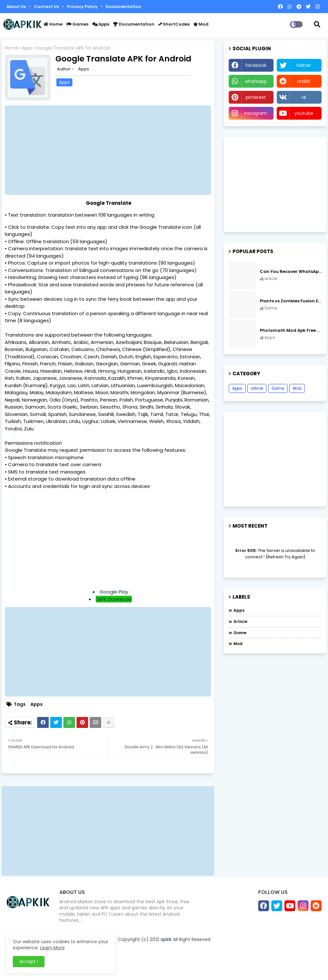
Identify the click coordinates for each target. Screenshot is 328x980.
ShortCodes (174, 24)
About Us (17, 7)
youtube (304, 113)
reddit (304, 81)
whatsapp (256, 81)
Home (53, 24)
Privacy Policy (83, 7)
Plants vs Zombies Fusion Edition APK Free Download (291, 301)
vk (304, 97)
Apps (101, 24)
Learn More (52, 948)
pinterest (256, 97)
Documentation (123, 7)
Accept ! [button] (29, 961)
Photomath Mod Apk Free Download (291, 331)
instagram (256, 113)
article (257, 388)
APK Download (115, 599)
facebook (256, 65)
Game (278, 388)
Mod (201, 24)
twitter (304, 65)
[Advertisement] (111, 150)
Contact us (47, 7)
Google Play (114, 592)
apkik (166, 939)
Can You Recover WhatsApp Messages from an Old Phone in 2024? (291, 272)
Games (77, 24)
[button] (317, 24)
